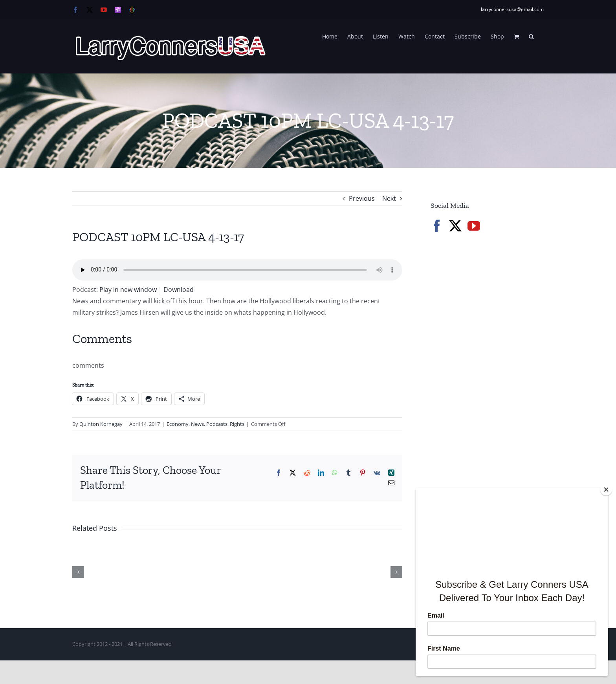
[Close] (606, 490)
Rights (237, 424)
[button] (531, 36)
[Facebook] (437, 226)
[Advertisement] (489, 373)
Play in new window (128, 290)
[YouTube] (474, 226)
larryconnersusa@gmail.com (512, 9)
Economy (178, 424)
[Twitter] (455, 226)
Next (389, 198)
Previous (362, 198)
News (197, 424)
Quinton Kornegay (101, 424)
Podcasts (217, 424)
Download (179, 290)
